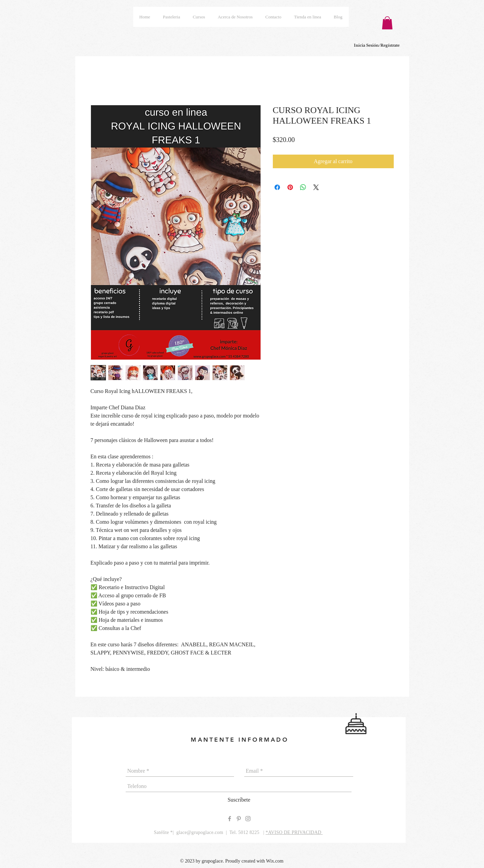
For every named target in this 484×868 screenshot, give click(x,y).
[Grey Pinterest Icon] (239, 819)
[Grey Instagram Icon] (248, 819)
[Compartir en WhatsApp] (303, 187)
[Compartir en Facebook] (277, 187)
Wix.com (275, 861)
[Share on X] (316, 187)
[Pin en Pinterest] (290, 187)
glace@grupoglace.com (200, 832)
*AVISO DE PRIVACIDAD (294, 832)
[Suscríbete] (239, 800)
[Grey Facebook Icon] (230, 819)
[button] (387, 23)
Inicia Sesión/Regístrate (377, 45)
